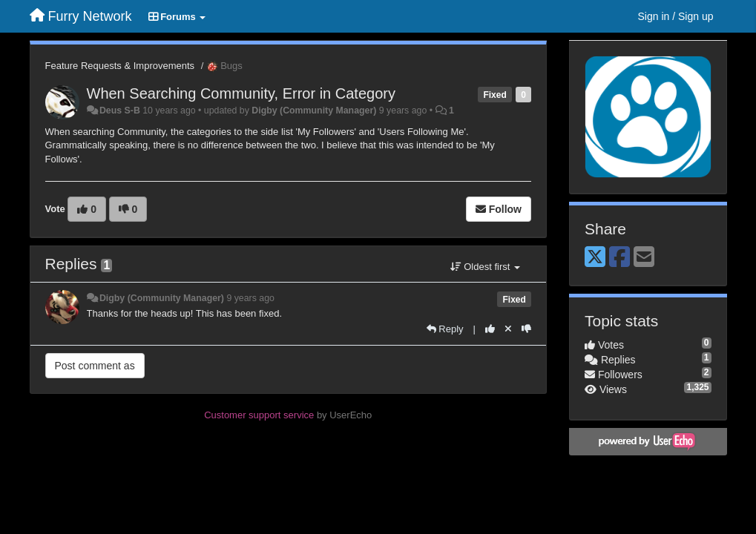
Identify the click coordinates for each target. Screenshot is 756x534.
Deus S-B (120, 111)
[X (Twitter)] (595, 258)
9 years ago (250, 298)
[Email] (644, 258)
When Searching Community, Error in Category (241, 93)
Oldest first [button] (485, 267)
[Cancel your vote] (508, 329)
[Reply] (445, 329)
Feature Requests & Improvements (120, 66)
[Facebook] (619, 258)
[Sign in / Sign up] (676, 16)
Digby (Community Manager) (314, 111)
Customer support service (259, 415)
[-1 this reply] (526, 329)
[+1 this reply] (490, 329)
